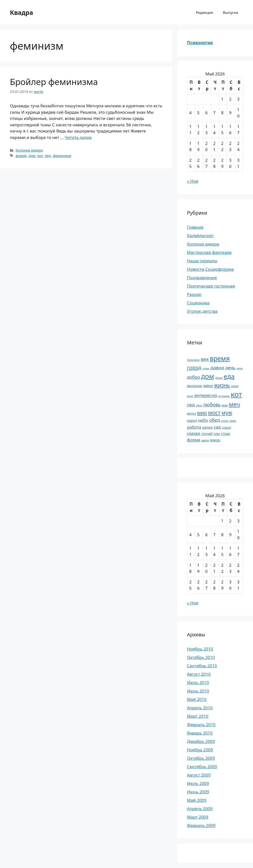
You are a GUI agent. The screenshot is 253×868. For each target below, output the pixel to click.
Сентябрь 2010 (202, 666)
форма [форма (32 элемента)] (194, 440)
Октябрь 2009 (201, 758)
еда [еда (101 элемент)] (229, 376)
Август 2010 (199, 674)
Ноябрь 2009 (200, 750)
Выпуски (231, 12)
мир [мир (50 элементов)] (202, 413)
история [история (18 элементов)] (224, 396)
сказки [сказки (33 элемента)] (194, 433)
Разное (194, 294)
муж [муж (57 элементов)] (227, 412)
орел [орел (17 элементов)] (233, 421)
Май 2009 (197, 800)
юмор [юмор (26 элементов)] (215, 440)
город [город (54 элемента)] (194, 367)
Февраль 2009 (201, 825)
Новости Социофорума (210, 269)
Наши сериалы (202, 261)
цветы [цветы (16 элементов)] (205, 440)
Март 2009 (198, 817)
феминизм (62, 156)
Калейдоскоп (200, 235)
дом (32, 156)
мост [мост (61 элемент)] (214, 412)
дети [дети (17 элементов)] (240, 368)
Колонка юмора (29, 150)
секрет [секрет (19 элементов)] (227, 428)
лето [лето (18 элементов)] (199, 405)
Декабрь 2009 (201, 741)
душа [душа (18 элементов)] (219, 378)
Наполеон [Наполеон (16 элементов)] (193, 360)
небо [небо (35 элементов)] (203, 420)
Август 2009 (199, 775)
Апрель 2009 (200, 809)
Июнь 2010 (198, 691)
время (21, 156)
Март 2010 (198, 716)
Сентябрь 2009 (202, 767)
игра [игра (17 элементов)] (190, 396)
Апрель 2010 (200, 708)
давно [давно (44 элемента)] (217, 368)
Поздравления (202, 278)
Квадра (21, 12)
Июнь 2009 (198, 792)
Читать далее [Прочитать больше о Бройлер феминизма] (78, 137)
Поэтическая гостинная (211, 286)
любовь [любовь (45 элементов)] (212, 405)
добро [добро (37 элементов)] (194, 377)
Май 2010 (197, 699)
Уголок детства (202, 311)
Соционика (198, 303)
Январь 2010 (200, 733)
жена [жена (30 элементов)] (208, 386)
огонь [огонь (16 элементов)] (225, 421)
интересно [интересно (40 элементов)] (206, 395)
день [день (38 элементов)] (230, 368)
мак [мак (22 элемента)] (225, 405)
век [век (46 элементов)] (205, 359)
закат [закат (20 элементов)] (235, 386)
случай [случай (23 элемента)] (207, 434)
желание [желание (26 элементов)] (195, 386)
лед (48, 156)
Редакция (204, 12)
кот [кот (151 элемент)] (236, 394)
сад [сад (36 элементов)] (217, 427)
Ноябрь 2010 (200, 649)
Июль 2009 (198, 783)
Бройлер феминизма (54, 82)
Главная (195, 227)
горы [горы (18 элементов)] (206, 368)
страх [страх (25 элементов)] (225, 434)
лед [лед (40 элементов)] (191, 405)
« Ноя (193, 181)
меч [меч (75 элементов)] (234, 404)
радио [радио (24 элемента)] (208, 427)
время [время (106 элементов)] (220, 358)
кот (40, 156)
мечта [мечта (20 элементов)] (191, 413)
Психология (200, 43)
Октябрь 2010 (201, 657)
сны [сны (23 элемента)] (217, 434)
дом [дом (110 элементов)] (208, 376)
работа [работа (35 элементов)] (194, 427)
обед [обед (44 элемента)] (214, 420)
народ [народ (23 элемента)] (192, 420)
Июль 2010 (198, 682)
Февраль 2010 (201, 724)
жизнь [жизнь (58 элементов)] (222, 385)
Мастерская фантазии (209, 252)
